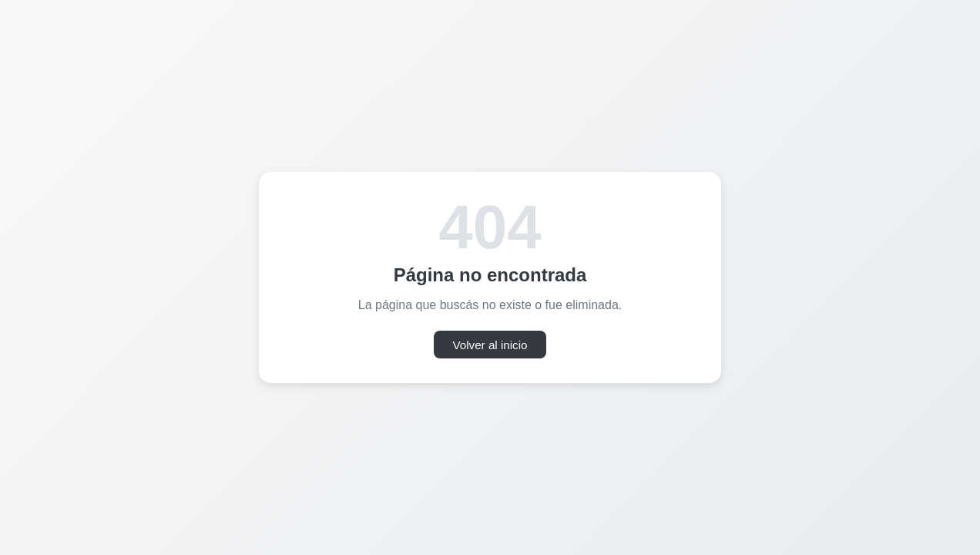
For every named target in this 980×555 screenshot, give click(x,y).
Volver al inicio (490, 345)
